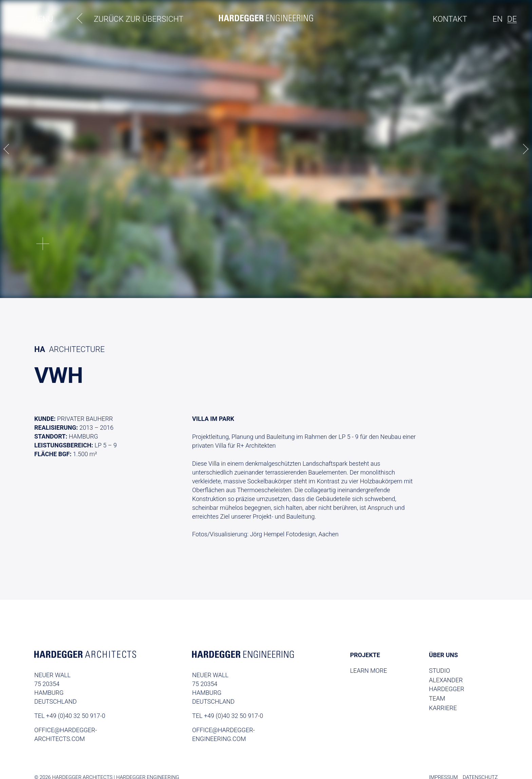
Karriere (443, 708)
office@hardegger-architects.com (66, 734)
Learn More (369, 671)
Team (437, 698)
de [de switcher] (512, 19)
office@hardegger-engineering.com (223, 734)
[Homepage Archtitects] (85, 655)
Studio (439, 671)
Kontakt (450, 19)
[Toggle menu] (20, 20)
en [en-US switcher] (498, 19)
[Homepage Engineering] (243, 655)
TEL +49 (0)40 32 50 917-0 (70, 716)
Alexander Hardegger (446, 684)
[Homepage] (266, 19)
